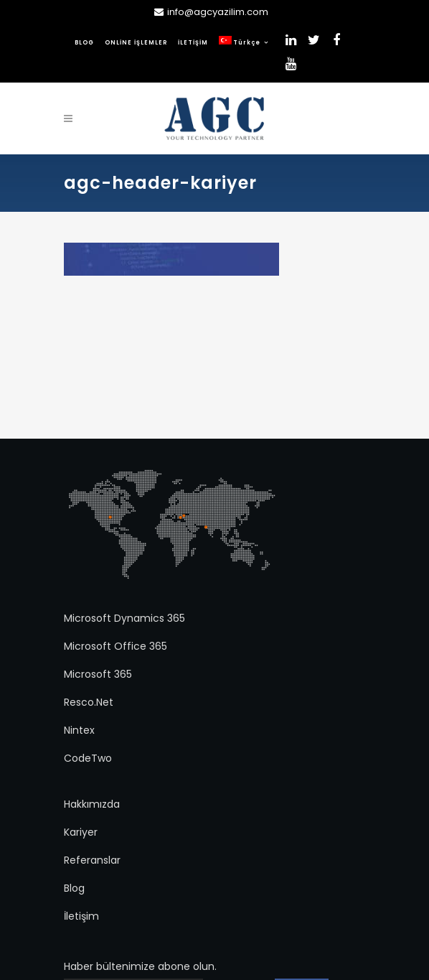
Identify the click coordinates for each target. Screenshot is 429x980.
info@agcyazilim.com (218, 12)
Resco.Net (89, 702)
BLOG (84, 43)
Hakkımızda (92, 804)
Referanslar (92, 860)
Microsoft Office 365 (115, 646)
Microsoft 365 (98, 674)
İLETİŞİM (193, 43)
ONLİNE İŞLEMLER (136, 43)
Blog (74, 888)
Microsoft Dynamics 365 (124, 618)
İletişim (81, 916)
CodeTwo (88, 758)
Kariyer (81, 832)
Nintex (79, 730)
